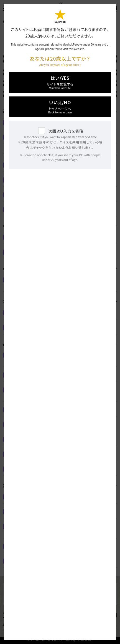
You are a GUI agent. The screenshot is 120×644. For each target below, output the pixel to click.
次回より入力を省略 (66, 131)
